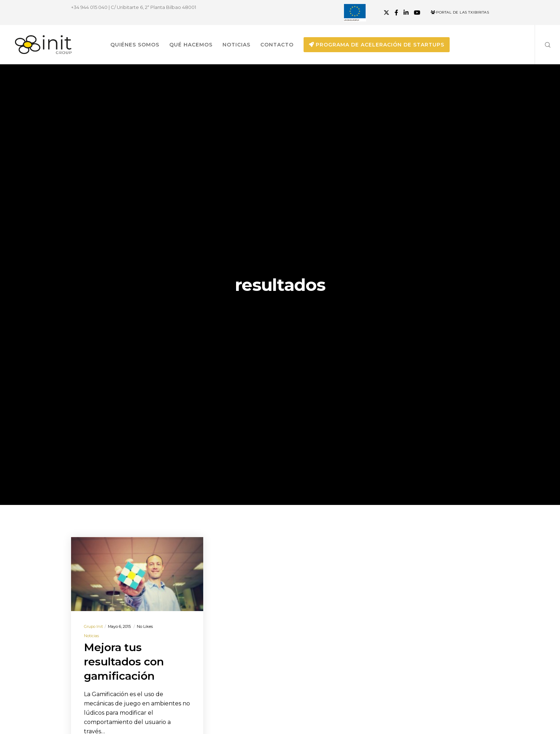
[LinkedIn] (406, 13)
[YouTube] (417, 13)
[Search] (543, 45)
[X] (386, 13)
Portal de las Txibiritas (460, 12)
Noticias (91, 636)
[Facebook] (396, 13)
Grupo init (93, 626)
